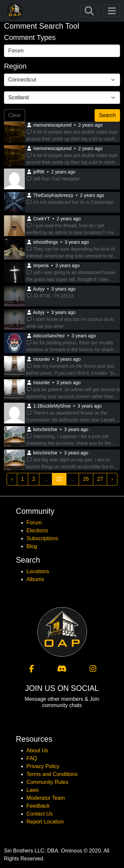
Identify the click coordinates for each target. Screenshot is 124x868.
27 (100, 479)
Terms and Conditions (52, 774)
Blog (32, 546)
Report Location (45, 822)
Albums (35, 579)
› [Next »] (112, 479)
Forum (34, 523)
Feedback (38, 806)
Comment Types (30, 38)
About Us (37, 750)
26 (86, 479)
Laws (33, 790)
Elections (37, 530)
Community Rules (47, 782)
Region (15, 66)
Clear (15, 115)
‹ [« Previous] (12, 479)
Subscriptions (42, 538)
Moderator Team (46, 798)
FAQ (32, 758)
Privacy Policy (43, 766)
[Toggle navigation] (89, 11)
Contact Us (40, 814)
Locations (38, 571)
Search (107, 115)
